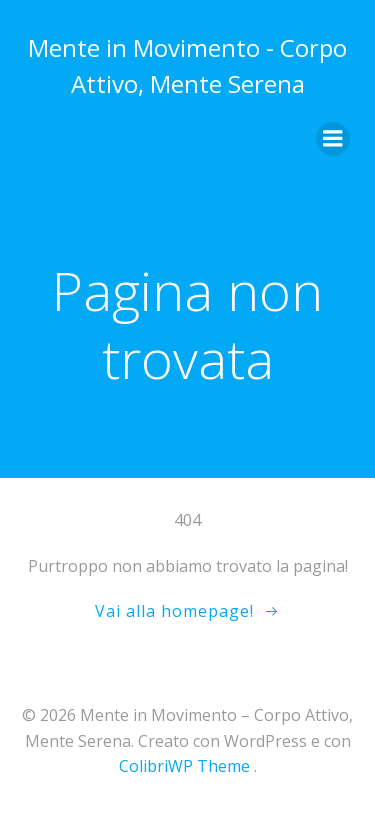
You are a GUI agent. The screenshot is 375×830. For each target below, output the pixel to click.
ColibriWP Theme (184, 766)
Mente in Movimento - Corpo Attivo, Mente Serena (187, 65)
